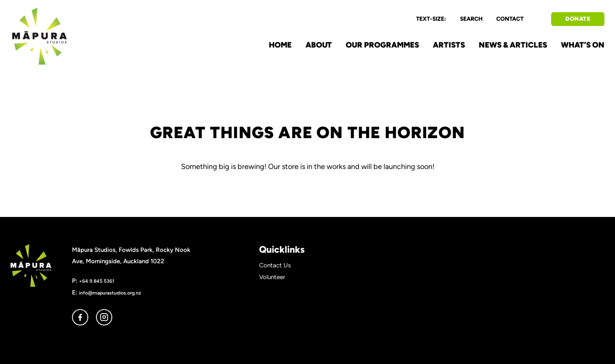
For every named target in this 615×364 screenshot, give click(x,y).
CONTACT (510, 19)
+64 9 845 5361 (97, 281)
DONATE (578, 19)
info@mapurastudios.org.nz (110, 293)
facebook (80, 317)
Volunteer (272, 277)
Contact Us (275, 265)
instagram (104, 317)
